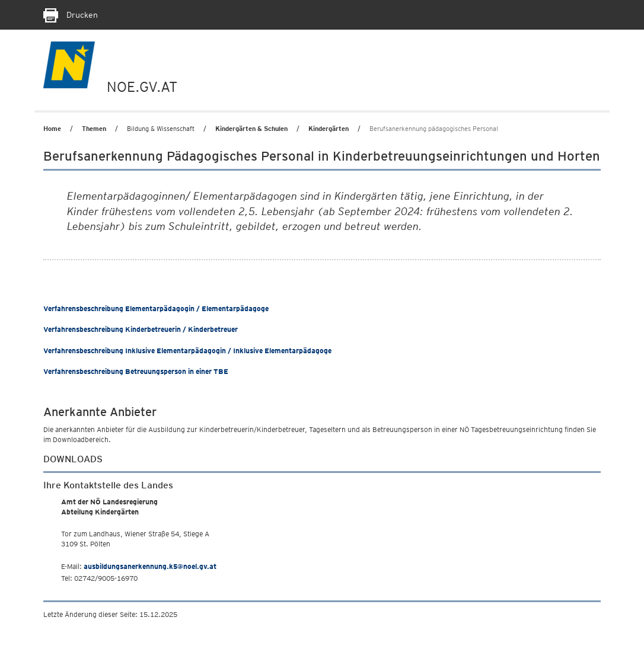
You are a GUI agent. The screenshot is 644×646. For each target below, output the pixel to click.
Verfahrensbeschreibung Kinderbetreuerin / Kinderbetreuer (141, 329)
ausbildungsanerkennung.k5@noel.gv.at (150, 566)
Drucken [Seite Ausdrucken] (71, 15)
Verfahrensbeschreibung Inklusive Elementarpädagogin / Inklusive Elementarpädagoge (187, 351)
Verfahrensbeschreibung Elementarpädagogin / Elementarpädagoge (156, 308)
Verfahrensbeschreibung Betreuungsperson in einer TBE (136, 371)
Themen (94, 129)
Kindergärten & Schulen (251, 129)
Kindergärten (329, 129)
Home (52, 129)
